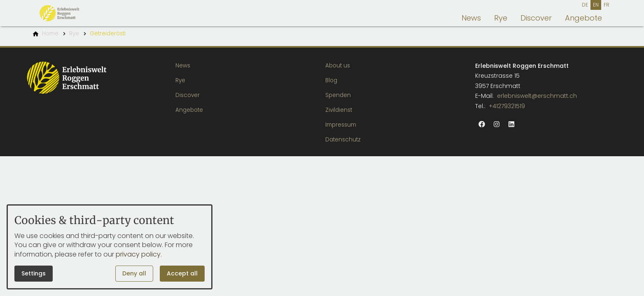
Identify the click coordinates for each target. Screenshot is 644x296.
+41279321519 (507, 106)
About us (338, 66)
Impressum (341, 125)
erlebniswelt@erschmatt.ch (537, 96)
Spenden (338, 95)
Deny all (134, 273)
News (471, 18)
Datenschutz (343, 140)
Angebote (583, 18)
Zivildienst (339, 110)
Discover (536, 18)
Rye (501, 18)
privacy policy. (139, 254)
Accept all (182, 273)
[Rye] (74, 34)
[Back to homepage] (72, 13)
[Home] (50, 34)
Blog (331, 80)
